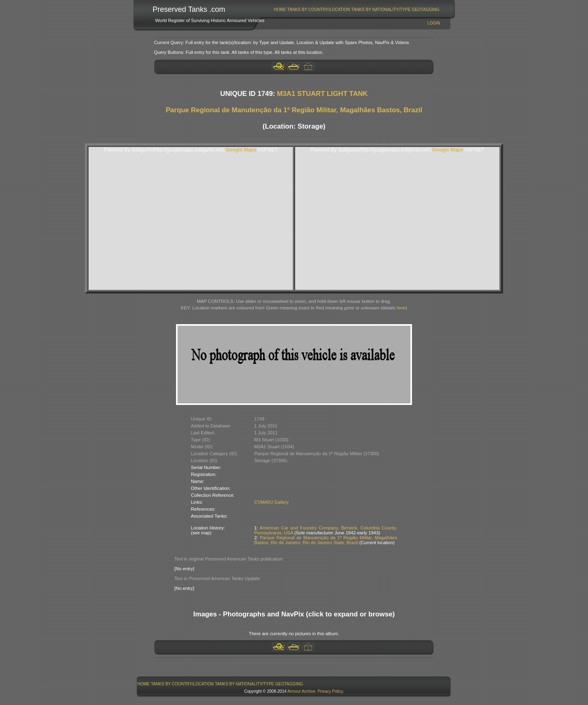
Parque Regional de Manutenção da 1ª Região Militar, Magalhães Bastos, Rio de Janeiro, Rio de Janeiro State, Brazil (326, 540)
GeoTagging (425, 10)
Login (433, 23)
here (401, 308)
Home (280, 10)
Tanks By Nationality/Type (381, 10)
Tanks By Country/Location (319, 10)
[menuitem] (280, 10)
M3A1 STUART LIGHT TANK (322, 94)
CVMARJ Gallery (272, 502)
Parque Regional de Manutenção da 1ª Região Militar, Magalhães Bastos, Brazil (294, 110)
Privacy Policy (330, 691)
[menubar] (356, 10)
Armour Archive (301, 691)
